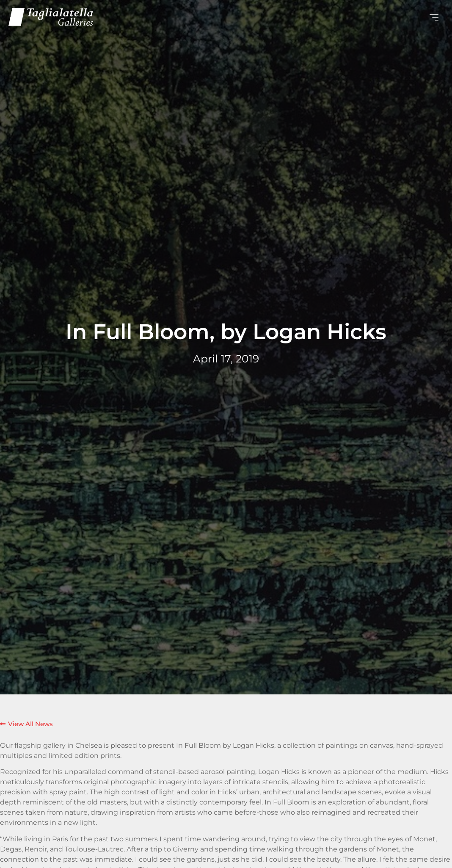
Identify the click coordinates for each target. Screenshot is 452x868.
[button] (335, 17)
